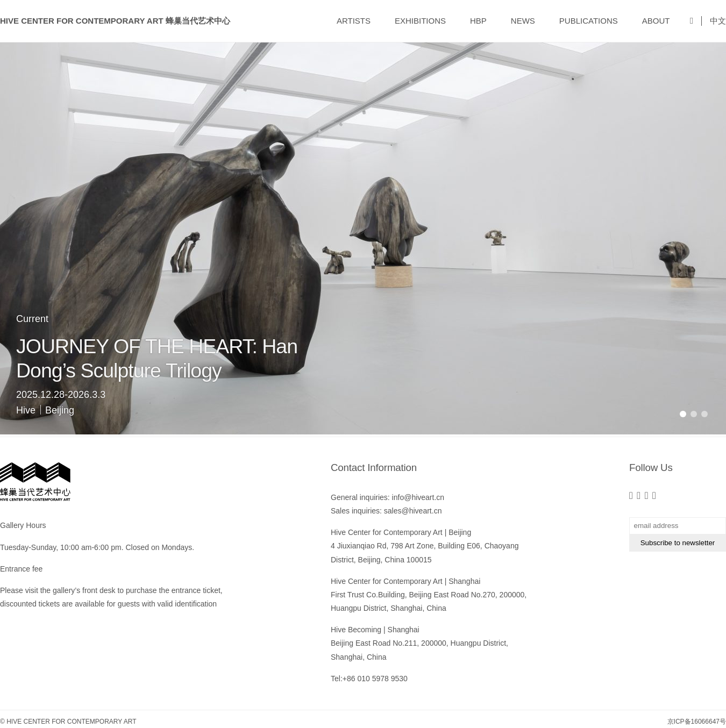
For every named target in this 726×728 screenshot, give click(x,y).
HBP (478, 21)
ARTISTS (354, 21)
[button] (683, 414)
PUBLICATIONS (589, 21)
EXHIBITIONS (420, 21)
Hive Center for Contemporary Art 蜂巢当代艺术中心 (115, 21)
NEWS (523, 21)
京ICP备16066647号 (697, 722)
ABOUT (656, 21)
